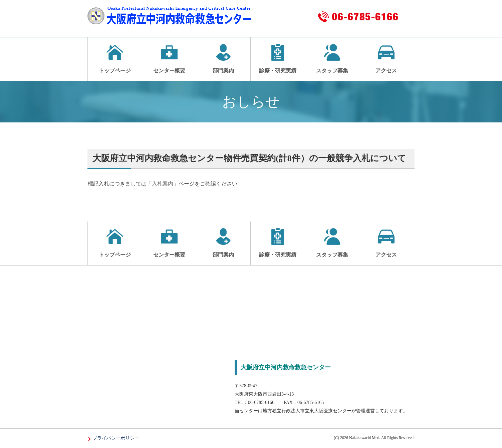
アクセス (386, 59)
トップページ (115, 59)
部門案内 (223, 59)
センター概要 (169, 59)
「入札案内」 (163, 184)
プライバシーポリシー (116, 438)
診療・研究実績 (278, 59)
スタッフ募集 (332, 59)
